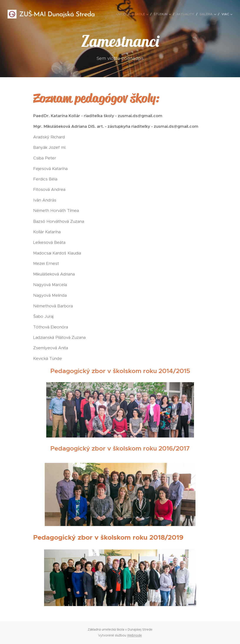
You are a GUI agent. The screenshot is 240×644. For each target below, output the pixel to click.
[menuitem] (122, 14)
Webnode (134, 635)
